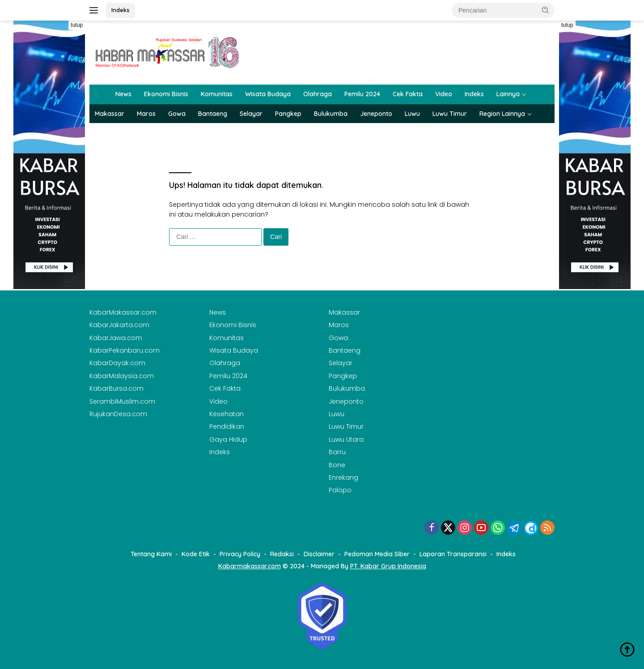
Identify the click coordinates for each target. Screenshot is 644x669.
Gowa (177, 114)
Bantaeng (213, 114)
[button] (546, 10)
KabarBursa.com (117, 388)
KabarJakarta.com (119, 325)
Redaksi (282, 554)
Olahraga (318, 94)
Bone (337, 465)
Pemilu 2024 (362, 94)
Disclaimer (319, 554)
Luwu (412, 114)
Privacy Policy (240, 554)
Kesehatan (227, 414)
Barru (337, 452)
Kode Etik (196, 554)
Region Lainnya (502, 114)
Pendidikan (227, 426)
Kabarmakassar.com (250, 566)
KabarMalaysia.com (122, 376)
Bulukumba (331, 114)
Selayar (251, 114)
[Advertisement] (49, 423)
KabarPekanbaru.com (125, 350)
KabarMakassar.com (123, 312)
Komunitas (217, 94)
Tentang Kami (151, 554)
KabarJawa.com (116, 338)
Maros (146, 114)
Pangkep (288, 114)
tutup (77, 25)
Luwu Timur (450, 114)
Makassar (110, 114)
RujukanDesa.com (118, 414)
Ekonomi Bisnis (166, 94)
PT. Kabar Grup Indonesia (388, 566)
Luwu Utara (346, 439)
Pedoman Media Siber (377, 554)
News (123, 94)
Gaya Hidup (228, 439)
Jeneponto (376, 114)
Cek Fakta (408, 94)
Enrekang (343, 477)
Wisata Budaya (268, 94)
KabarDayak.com (117, 363)
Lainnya (508, 94)
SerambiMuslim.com (122, 401)
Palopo (340, 490)
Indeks (121, 10)
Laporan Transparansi (453, 554)
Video (444, 94)
